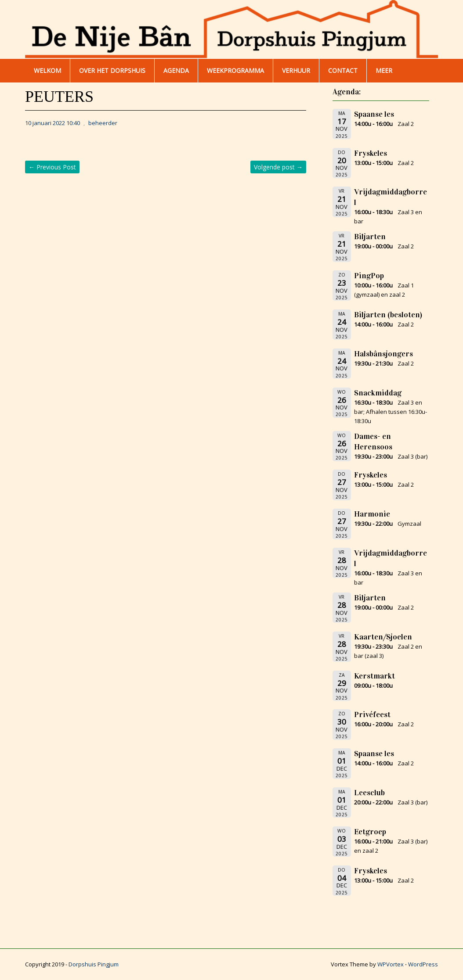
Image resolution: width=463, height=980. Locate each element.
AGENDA (176, 70)
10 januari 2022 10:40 (52, 123)
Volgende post (278, 167)
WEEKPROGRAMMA (235, 70)
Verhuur (296, 70)
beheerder (103, 123)
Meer (384, 70)
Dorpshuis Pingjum (94, 964)
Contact (343, 70)
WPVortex (391, 964)
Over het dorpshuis (112, 70)
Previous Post (52, 167)
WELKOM (47, 70)
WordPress (423, 964)
